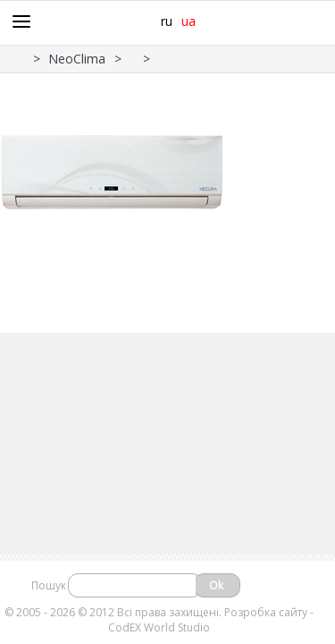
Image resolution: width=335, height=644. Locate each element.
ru (167, 21)
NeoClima (77, 59)
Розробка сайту (266, 612)
